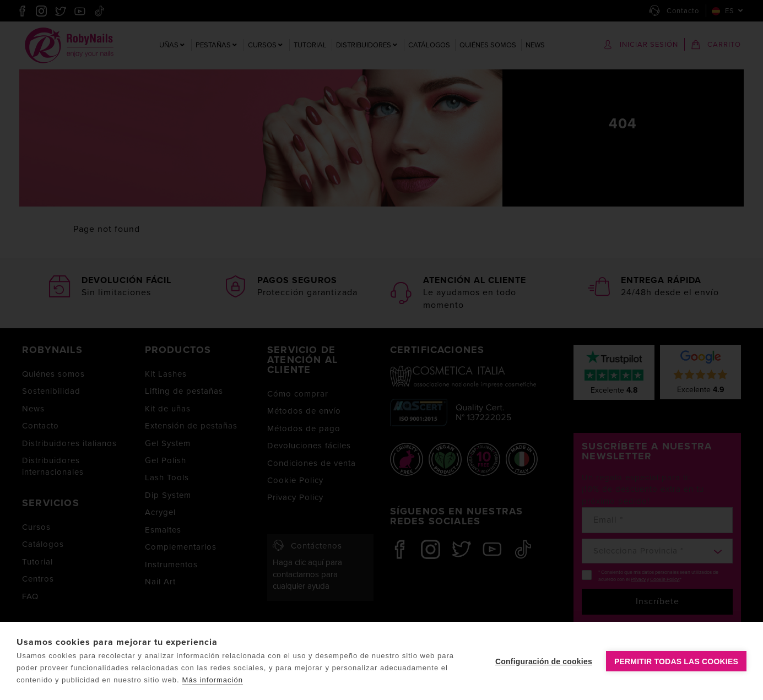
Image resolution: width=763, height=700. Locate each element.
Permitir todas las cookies (676, 661)
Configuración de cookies (544, 661)
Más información (213, 680)
